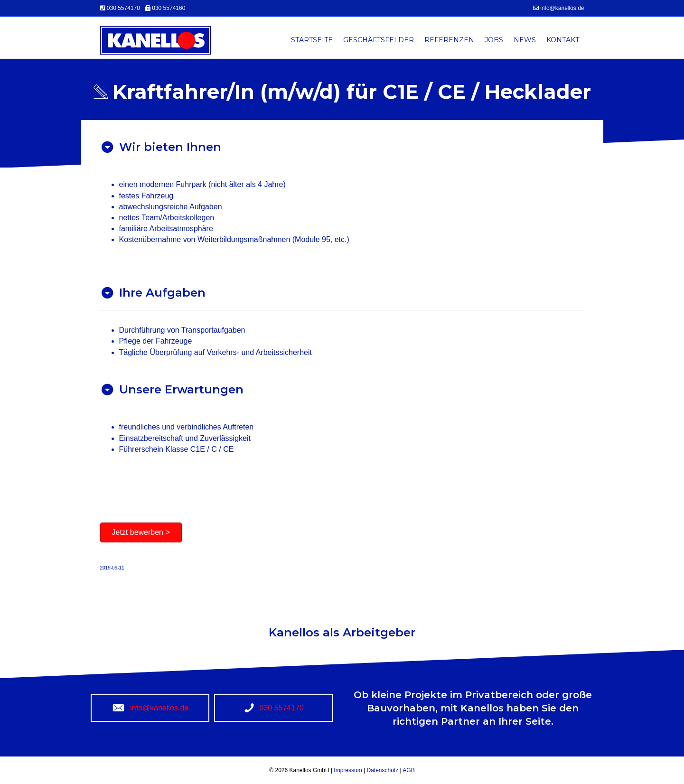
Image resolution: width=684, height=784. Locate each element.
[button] (141, 532)
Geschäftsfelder (379, 40)
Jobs (494, 40)
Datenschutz (382, 770)
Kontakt (563, 40)
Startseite (312, 40)
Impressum (349, 770)
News (525, 40)
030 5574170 (124, 8)
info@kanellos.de (562, 8)
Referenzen (449, 40)
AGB (408, 770)
